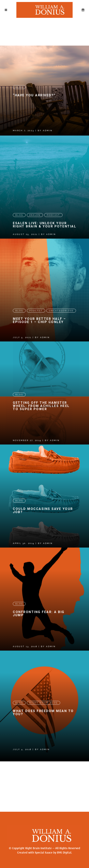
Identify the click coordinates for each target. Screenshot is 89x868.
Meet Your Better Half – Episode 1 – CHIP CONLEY (39, 335)
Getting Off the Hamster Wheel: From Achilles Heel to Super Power (41, 428)
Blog (19, 87)
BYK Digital (64, 853)
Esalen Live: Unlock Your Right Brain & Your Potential (44, 232)
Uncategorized (61, 325)
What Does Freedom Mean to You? (43, 759)
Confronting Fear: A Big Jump (39, 652)
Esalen (35, 222)
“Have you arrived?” (34, 95)
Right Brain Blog (44, 749)
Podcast (53, 222)
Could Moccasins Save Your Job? (43, 541)
